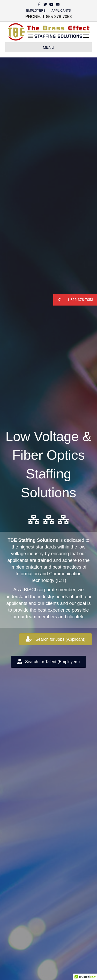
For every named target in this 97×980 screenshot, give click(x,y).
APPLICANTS (61, 11)
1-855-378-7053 (73, 300)
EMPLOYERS (36, 11)
